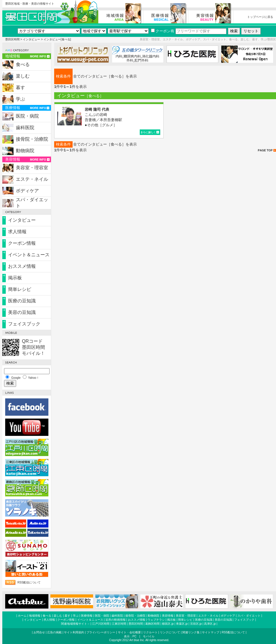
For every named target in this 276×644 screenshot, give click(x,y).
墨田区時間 (12, 39)
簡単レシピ (20, 289)
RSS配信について (29, 582)
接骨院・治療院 (32, 139)
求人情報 (17, 232)
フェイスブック (24, 324)
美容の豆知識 (22, 312)
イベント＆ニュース (29, 255)
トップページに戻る (260, 17)
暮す (20, 87)
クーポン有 (163, 31)
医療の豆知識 (22, 301)
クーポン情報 (22, 243)
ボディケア (27, 191)
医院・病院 (27, 116)
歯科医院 (25, 128)
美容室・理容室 (32, 168)
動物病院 (25, 151)
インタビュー (31, 39)
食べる (23, 64)
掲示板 (15, 278)
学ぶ (20, 99)
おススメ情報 (22, 266)
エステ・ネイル (32, 179)
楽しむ (23, 76)
